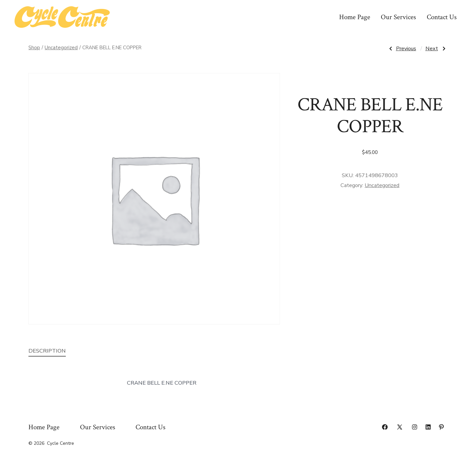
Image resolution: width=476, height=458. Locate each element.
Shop (34, 48)
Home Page (355, 17)
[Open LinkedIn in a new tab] (428, 427)
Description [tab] (47, 351)
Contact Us (442, 17)
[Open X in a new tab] (400, 427)
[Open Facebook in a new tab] (385, 427)
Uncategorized (61, 48)
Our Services (398, 17)
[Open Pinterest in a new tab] (441, 427)
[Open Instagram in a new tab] (415, 427)
